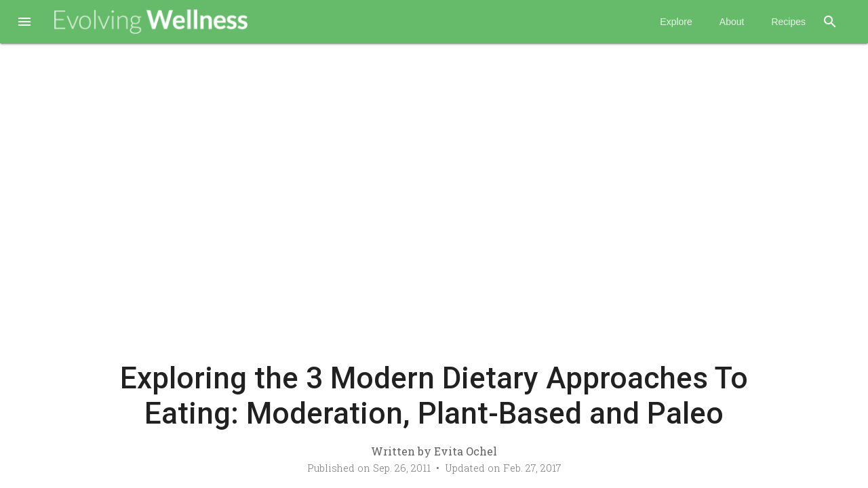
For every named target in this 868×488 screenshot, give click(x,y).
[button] (24, 23)
